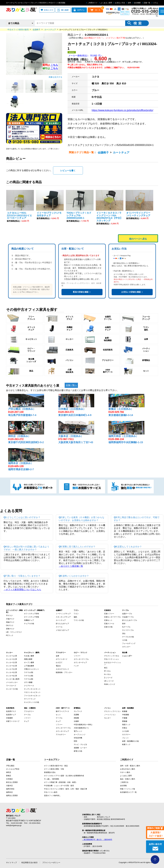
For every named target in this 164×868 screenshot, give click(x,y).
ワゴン (76, 614)
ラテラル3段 (29, 676)
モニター (107, 718)
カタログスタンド (62, 669)
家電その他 (78, 751)
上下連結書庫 (29, 666)
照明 (75, 741)
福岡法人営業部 (12, 796)
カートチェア (121, 153)
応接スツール (109, 624)
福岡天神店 (10, 789)
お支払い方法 (119, 3)
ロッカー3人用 (12, 662)
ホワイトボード (62, 659)
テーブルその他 (128, 637)
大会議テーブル (128, 617)
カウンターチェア (80, 662)
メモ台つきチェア (62, 630)
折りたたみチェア (62, 624)
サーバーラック (30, 699)
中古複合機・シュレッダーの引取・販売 (59, 786)
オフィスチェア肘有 (32, 614)
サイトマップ (11, 863)
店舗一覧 (146, 3)
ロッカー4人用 (12, 666)
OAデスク (10, 626)
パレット (125, 738)
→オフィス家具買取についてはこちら (22, 590)
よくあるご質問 (105, 3)
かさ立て (59, 662)
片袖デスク (10, 619)
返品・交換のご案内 (128, 779)
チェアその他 (29, 624)
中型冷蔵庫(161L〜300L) (83, 725)
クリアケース (29, 686)
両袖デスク (10, 622)
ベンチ (76, 666)
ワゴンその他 (79, 620)
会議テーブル (127, 614)
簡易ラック (126, 725)
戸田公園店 (10, 766)
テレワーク (78, 711)
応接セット (108, 620)
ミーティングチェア (63, 614)
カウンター (126, 647)
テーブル (27, 715)
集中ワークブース (62, 711)
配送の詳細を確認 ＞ (82, 292)
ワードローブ (11, 686)
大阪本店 (9, 786)
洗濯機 (76, 715)
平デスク (9, 616)
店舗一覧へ (71, 385)
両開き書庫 (28, 659)
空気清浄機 (78, 738)
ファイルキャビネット (32, 696)
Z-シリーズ (108, 678)
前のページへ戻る (138, 239)
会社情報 (123, 786)
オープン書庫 (29, 662)
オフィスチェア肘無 (32, 617)
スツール (59, 627)
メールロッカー (12, 682)
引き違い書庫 (29, 656)
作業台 (125, 728)
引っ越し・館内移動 (52, 779)
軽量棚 (125, 711)
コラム (155, 3)
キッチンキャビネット (32, 689)
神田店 (9, 772)
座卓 (124, 624)
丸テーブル (126, 627)
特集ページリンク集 (128, 789)
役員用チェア (11, 715)
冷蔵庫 (76, 721)
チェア (27, 721)
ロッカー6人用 (12, 672)
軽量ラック (126, 744)
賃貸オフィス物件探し (52, 796)
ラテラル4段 (29, 679)
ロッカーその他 (12, 689)
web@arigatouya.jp (14, 825)
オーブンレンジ (80, 735)
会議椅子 (103, 153)
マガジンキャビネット (32, 692)
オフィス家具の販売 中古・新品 (56, 766)
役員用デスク (11, 711)
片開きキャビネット (32, 669)
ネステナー (126, 735)
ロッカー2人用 (12, 659)
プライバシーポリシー (51, 863)
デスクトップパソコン (112, 711)
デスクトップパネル (112, 656)
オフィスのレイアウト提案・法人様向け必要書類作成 (64, 776)
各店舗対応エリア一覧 (128, 792)
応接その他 (108, 627)
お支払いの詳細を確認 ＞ (132, 292)
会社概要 (137, 3)
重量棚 (125, 721)
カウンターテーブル (81, 659)
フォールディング (129, 643)
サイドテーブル (128, 630)
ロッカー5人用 (12, 669)
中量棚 (125, 718)
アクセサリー (29, 711)
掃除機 (76, 718)
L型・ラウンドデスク (14, 632)
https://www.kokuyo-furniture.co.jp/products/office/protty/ (123, 110)
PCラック (10, 635)
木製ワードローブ (13, 721)
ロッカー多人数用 (13, 679)
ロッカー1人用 (12, 656)
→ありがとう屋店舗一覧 (71, 566)
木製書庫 (9, 718)
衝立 (106, 668)
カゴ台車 (125, 731)
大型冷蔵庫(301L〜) (81, 728)
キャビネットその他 (32, 702)
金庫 (57, 656)
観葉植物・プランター (64, 672)
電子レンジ (78, 731)
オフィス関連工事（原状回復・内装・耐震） (61, 782)
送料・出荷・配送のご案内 (130, 766)
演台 (124, 634)
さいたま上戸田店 (13, 769)
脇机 (75, 617)
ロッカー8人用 (12, 676)
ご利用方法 (124, 782)
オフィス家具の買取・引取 (54, 769)
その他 (125, 640)
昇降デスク (10, 629)
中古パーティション (112, 659)
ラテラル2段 (29, 672)
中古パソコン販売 (51, 792)
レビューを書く (68, 171)
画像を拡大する (55, 77)
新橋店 (9, 776)
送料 (129, 3)
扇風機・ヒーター (80, 748)
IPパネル (107, 671)
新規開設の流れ (50, 772)
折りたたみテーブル (130, 620)
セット (58, 715)
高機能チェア (29, 620)
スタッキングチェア (63, 617)
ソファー (77, 656)
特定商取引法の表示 (29, 863)
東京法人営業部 (12, 782)
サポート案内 (125, 772)
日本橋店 (9, 779)
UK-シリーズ (109, 681)
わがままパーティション (112, 663)
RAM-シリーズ (110, 684)
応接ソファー (109, 614)
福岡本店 (9, 792)
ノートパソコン (110, 715)
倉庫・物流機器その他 (130, 741)
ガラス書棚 (28, 682)
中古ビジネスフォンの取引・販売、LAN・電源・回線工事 (66, 789)
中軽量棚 (125, 715)
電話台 (58, 666)
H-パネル (108, 674)
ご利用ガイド (92, 3)
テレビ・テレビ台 (80, 744)
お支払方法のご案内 (128, 769)
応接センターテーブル (112, 617)
